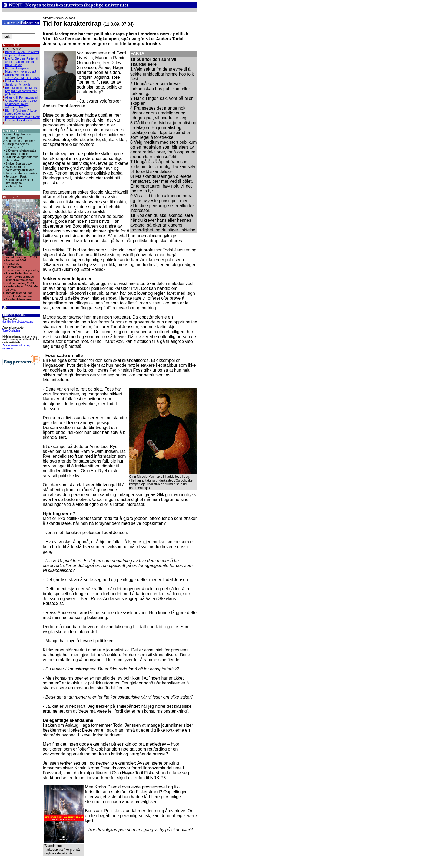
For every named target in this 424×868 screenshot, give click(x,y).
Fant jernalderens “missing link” (17, 146)
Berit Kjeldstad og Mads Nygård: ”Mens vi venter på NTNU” (21, 91)
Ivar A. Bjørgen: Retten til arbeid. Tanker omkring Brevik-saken (22, 62)
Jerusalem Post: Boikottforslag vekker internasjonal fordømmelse (19, 181)
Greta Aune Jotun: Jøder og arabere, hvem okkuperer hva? (21, 104)
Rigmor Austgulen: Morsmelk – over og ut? (21, 70)
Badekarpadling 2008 (20, 283)
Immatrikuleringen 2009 (21, 257)
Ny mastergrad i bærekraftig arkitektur (20, 168)
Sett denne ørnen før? (20, 141)
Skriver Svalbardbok (19, 163)
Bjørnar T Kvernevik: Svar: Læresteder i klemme (23, 119)
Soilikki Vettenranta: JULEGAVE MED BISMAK (23, 76)
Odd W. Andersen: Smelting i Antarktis (18, 83)
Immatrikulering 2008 (20, 293)
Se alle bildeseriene (19, 299)
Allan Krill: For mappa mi (21, 97)
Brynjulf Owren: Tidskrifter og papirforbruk (22, 54)
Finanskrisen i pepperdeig (23, 270)
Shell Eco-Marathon (19, 296)
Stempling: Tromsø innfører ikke (18, 136)
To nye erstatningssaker (21, 173)
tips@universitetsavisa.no (18, 322)
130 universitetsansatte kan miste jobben (21, 152)
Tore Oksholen (11, 331)
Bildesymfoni (14, 267)
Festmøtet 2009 (16, 260)
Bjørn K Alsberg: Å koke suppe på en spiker (21, 112)
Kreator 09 (13, 264)
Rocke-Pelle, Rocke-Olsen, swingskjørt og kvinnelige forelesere (20, 277)
